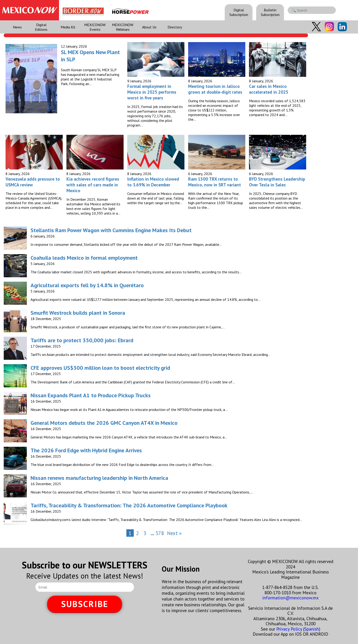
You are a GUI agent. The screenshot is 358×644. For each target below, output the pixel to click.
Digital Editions (41, 27)
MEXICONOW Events (95, 27)
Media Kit (68, 27)
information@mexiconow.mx (291, 598)
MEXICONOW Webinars (123, 27)
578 (160, 533)
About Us (149, 27)
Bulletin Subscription (270, 12)
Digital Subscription (239, 12)
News (17, 27)
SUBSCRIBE (85, 604)
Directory (175, 27)
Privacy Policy (289, 629)
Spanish (312, 629)
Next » (174, 533)
